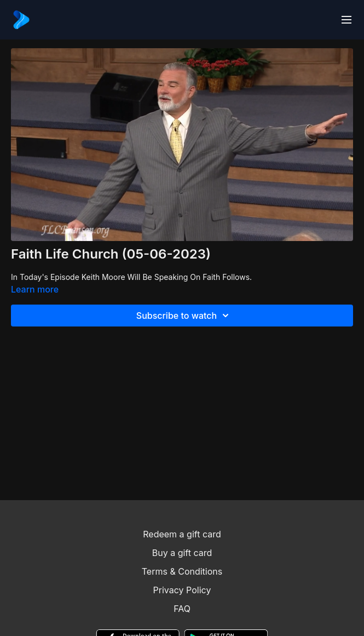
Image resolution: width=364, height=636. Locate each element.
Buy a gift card (182, 553)
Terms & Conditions (182, 571)
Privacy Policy (182, 590)
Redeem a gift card (182, 534)
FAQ (182, 609)
